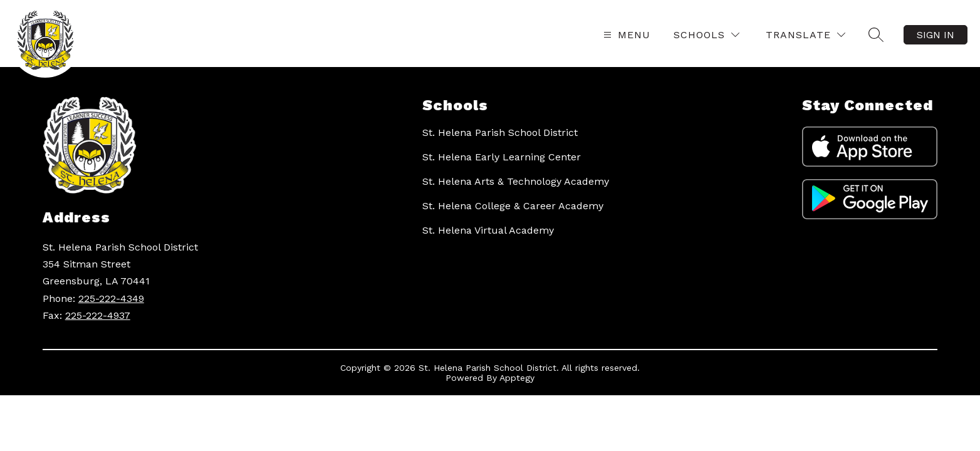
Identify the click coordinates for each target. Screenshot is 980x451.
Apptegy (517, 378)
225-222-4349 (111, 298)
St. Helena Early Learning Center (502, 157)
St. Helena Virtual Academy (488, 230)
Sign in (936, 35)
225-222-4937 (98, 315)
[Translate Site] (805, 35)
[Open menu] (625, 35)
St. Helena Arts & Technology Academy (516, 181)
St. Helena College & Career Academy (513, 206)
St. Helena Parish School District (500, 132)
